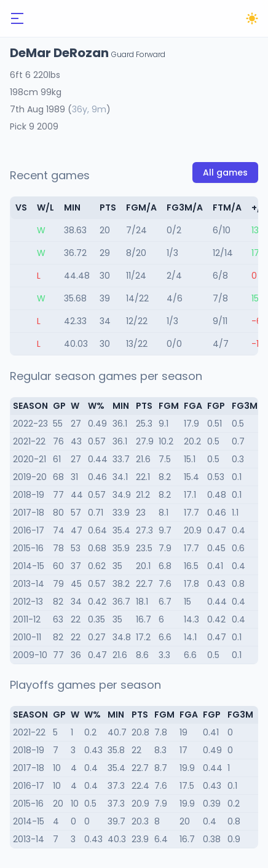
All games (225, 172)
